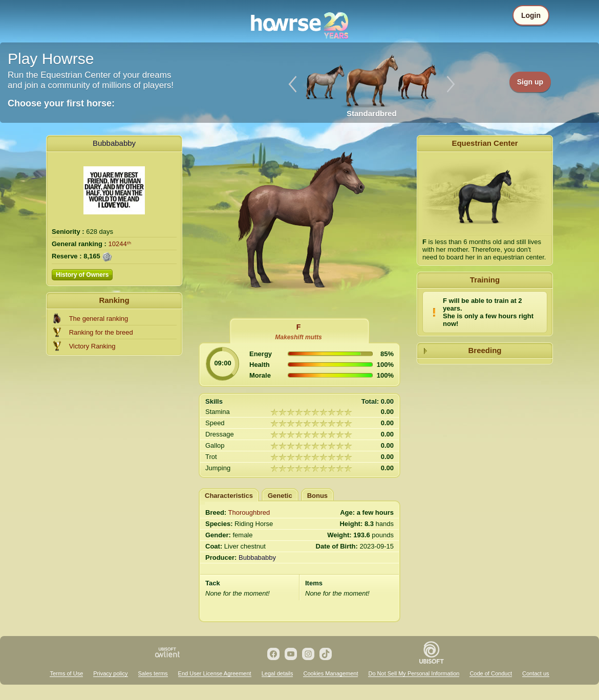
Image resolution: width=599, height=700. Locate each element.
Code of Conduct (491, 673)
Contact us (536, 673)
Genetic (280, 496)
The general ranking (99, 319)
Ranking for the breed (101, 332)
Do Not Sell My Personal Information (414, 673)
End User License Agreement (215, 673)
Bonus (317, 496)
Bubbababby (114, 143)
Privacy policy (110, 673)
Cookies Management (330, 673)
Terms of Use (66, 673)
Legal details (277, 673)
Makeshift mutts (298, 337)
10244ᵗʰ (120, 244)
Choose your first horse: (61, 103)
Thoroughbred (249, 512)
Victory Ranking (92, 346)
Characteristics (229, 496)
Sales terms (153, 673)
